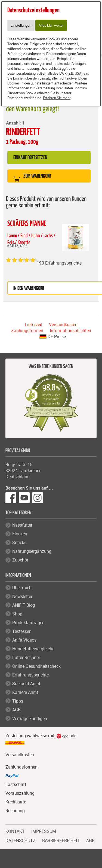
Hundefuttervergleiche (33, 649)
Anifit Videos (24, 640)
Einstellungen (21, 25)
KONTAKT (15, 831)
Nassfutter (22, 525)
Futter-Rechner (26, 657)
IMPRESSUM (44, 831)
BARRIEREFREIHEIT (61, 840)
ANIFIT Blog (24, 605)
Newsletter (22, 596)
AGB (16, 710)
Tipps (18, 701)
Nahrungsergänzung (32, 551)
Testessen (22, 631)
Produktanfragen (28, 623)
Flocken (20, 534)
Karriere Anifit (25, 692)
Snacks (19, 542)
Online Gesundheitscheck (36, 666)
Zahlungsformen (27, 330)
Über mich (22, 588)
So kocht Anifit (26, 684)
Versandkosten (63, 324)
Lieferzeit (34, 324)
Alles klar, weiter (51, 25)
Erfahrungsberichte (30, 675)
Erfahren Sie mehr (57, 98)
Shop (17, 614)
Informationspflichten (70, 330)
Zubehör (20, 560)
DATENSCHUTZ (21, 840)
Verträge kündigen (30, 718)
